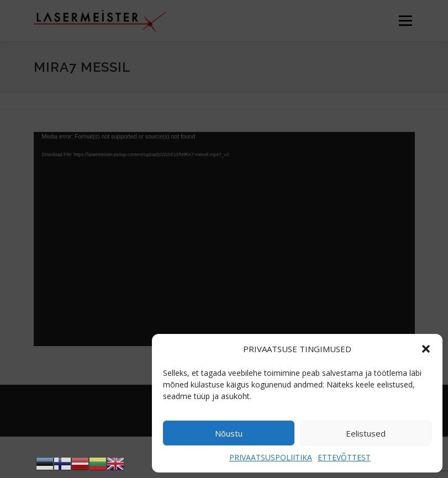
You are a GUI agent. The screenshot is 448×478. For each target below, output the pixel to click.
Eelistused (366, 433)
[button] (426, 349)
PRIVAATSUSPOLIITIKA (271, 457)
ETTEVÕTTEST (344, 457)
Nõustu (229, 433)
